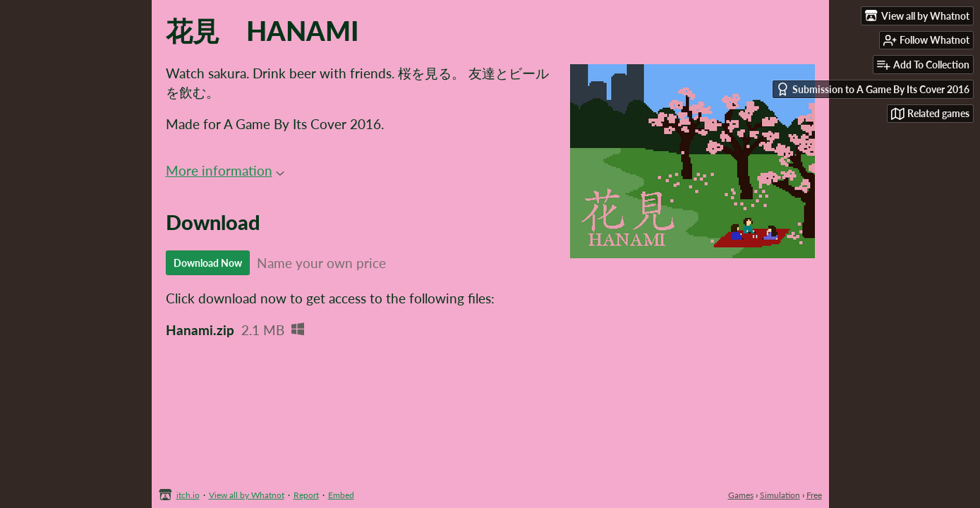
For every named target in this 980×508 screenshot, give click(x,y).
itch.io (188, 495)
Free (814, 495)
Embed (341, 495)
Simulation (780, 495)
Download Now (208, 263)
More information (225, 170)
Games (741, 495)
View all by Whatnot (247, 495)
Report (306, 495)
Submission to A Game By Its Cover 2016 (873, 89)
